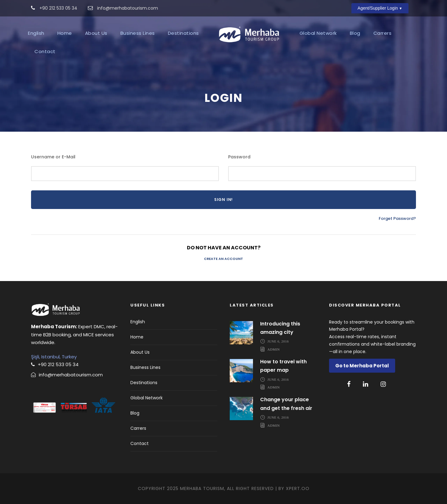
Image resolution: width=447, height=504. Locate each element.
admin (274, 349)
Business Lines (138, 33)
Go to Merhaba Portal (362, 366)
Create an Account (223, 259)
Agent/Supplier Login (378, 8)
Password (239, 157)
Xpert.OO (298, 488)
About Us (96, 33)
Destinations (183, 33)
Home (65, 33)
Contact (45, 51)
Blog (355, 33)
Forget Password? (397, 218)
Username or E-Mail (53, 157)
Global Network (318, 33)
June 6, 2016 (278, 341)
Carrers (383, 33)
